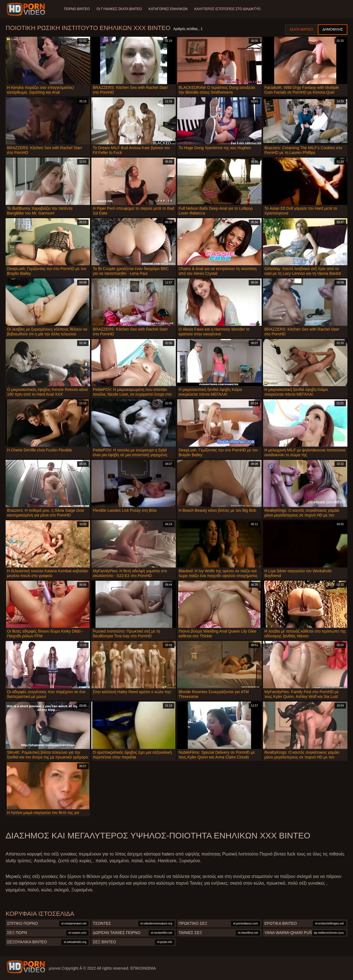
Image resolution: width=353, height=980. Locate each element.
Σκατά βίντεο (301, 29)
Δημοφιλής (333, 29)
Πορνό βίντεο (77, 9)
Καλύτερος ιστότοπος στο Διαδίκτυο (227, 9)
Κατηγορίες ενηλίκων (168, 9)
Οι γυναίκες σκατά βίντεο (119, 9)
